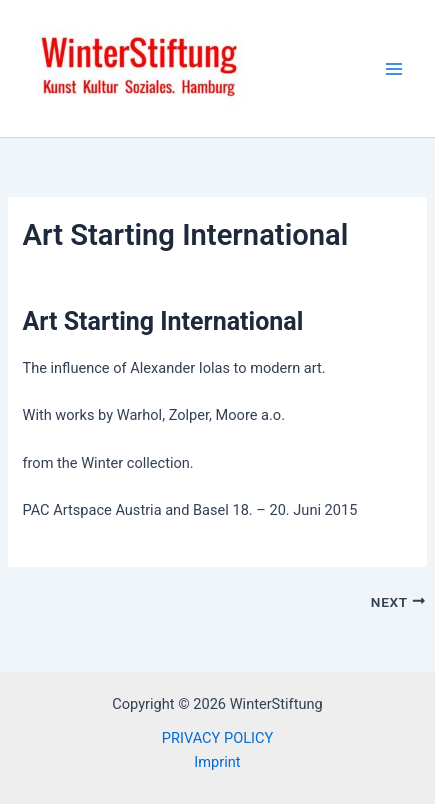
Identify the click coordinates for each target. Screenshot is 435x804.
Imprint (217, 762)
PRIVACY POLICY (217, 738)
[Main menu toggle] (394, 69)
